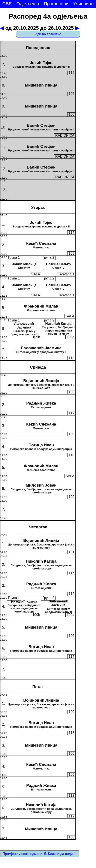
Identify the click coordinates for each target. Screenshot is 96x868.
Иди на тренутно (48, 34)
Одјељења (28, 4)
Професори (56, 4)
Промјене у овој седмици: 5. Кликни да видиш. (40, 854)
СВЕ (7, 4)
